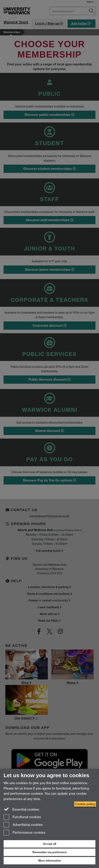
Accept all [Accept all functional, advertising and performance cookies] (50, 844)
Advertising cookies (23, 825)
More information (50, 861)
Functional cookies (22, 817)
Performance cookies (25, 833)
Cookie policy (85, 804)
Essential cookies (21, 809)
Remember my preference (50, 852)
